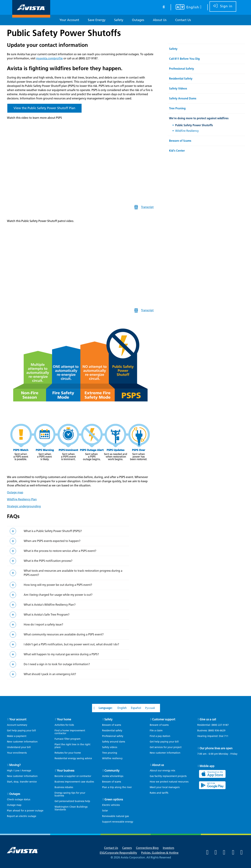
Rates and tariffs (159, 793)
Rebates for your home (68, 753)
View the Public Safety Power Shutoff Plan (44, 108)
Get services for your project (166, 747)
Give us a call (208, 719)
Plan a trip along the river (117, 787)
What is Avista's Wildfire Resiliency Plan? (50, 605)
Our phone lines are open (216, 748)
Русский (150, 708)
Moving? (15, 765)
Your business (66, 771)
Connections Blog (147, 848)
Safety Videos (178, 89)
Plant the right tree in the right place (72, 746)
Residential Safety (181, 79)
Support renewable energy (118, 822)
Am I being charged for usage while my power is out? (58, 595)
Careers (127, 848)
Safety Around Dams (183, 98)
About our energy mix (162, 771)
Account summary (17, 725)
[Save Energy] (97, 20)
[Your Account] (69, 20)
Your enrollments (17, 753)
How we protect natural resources (169, 782)
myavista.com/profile (49, 58)
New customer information (22, 742)
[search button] (164, 6)
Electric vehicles (111, 805)
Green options (114, 799)
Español (136, 708)
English (122, 708)
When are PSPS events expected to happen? (52, 541)
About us (158, 765)
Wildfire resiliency (112, 758)
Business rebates (64, 787)
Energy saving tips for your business (70, 794)
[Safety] (119, 20)
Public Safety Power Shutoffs (64, 33)
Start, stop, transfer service (22, 782)
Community (112, 771)
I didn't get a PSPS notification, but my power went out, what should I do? (71, 644)
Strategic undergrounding (24, 506)
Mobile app (207, 766)
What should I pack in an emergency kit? (50, 674)
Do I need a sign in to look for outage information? (57, 664)
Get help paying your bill (21, 731)
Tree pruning (110, 753)
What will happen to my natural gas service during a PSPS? (61, 654)
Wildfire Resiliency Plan (22, 499)
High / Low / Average (19, 771)
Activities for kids (64, 725)
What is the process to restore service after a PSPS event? (60, 551)
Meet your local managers (165, 787)
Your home (64, 719)
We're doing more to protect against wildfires (199, 118)
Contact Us (111, 848)
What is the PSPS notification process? (48, 561)
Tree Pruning (177, 108)
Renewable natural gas (115, 816)
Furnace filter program (67, 739)
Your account (18, 719)
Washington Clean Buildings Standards (71, 808)
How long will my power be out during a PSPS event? (58, 585)
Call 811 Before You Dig (184, 59)
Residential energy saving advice (73, 758)
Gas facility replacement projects (168, 776)
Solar (105, 811)
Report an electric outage (22, 816)
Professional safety (113, 736)
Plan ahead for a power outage (25, 811)
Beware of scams (112, 725)
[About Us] (160, 20)
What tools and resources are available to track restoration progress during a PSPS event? (73, 573)
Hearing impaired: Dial (215, 736)
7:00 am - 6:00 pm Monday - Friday (217, 754)
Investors (168, 848)
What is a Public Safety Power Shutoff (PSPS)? (53, 531)
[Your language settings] (186, 7)
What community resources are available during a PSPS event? (64, 634)
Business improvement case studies (74, 782)
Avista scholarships (113, 776)
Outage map (15, 492)
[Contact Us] (183, 20)
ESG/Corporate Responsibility (118, 853)
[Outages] (138, 20)
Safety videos (110, 747)
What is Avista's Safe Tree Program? (47, 615)
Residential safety (112, 731)
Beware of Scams (180, 141)
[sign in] (223, 7)
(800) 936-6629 (216, 731)
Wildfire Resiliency (187, 131)
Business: (213, 731)
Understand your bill (19, 747)
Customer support (164, 719)
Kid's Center (177, 151)
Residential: (215, 725)
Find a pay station (160, 736)
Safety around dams (114, 742)
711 (226, 736)
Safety (173, 49)
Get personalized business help (72, 801)
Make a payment (17, 736)
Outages (15, 794)
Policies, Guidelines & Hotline (160, 853)
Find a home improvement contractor (70, 732)
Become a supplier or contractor (73, 776)
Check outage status (19, 799)
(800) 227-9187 (220, 725)
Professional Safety (182, 69)
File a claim (156, 731)
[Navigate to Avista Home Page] (31, 15)
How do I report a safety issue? (43, 625)
